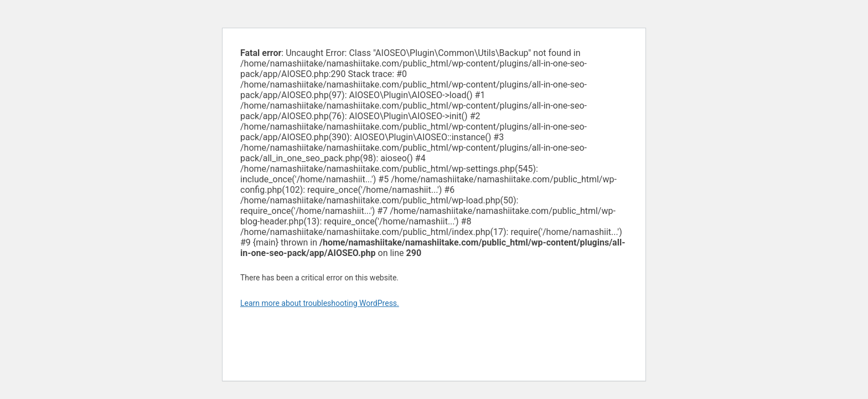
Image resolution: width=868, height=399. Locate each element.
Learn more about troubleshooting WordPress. (320, 303)
